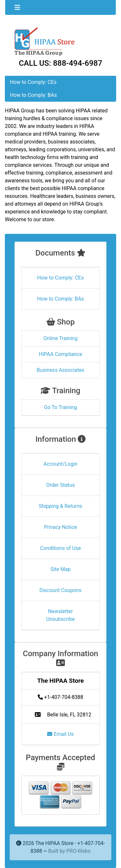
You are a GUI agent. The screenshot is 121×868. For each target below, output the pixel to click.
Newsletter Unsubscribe (60, 615)
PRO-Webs (78, 851)
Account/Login (60, 464)
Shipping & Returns (60, 506)
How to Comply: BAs (33, 95)
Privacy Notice (60, 527)
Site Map (60, 569)
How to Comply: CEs (33, 82)
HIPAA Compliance (60, 354)
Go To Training (60, 407)
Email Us (60, 734)
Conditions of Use (60, 548)
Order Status (60, 485)
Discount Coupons (60, 590)
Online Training (61, 338)
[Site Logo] (60, 41)
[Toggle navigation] (17, 7)
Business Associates (61, 370)
